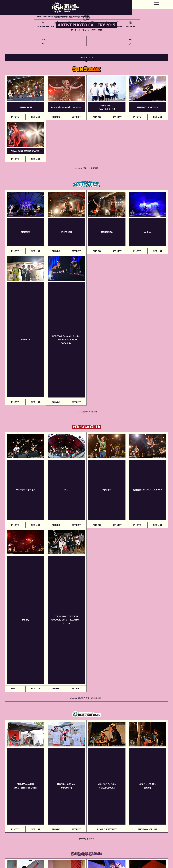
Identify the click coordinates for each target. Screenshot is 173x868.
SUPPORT (116, 13)
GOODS (131, 13)
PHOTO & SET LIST (107, 478)
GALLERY (145, 13)
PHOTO (15, 121)
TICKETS (74, 13)
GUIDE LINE (44, 13)
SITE (87, 13)
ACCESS (101, 13)
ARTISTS (59, 13)
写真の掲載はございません (15, 668)
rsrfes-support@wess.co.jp (55, 853)
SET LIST (36, 121)
